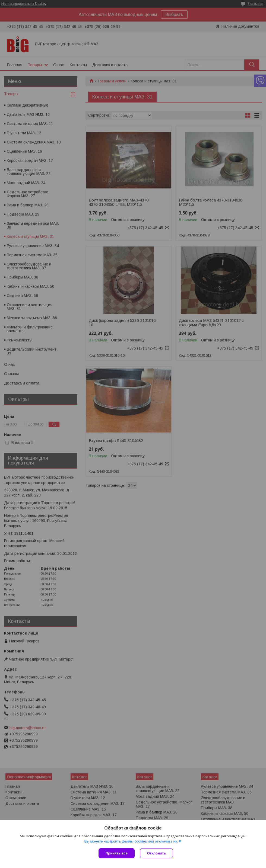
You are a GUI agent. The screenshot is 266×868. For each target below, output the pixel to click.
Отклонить (156, 853)
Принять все (117, 853)
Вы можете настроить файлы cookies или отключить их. (131, 841)
